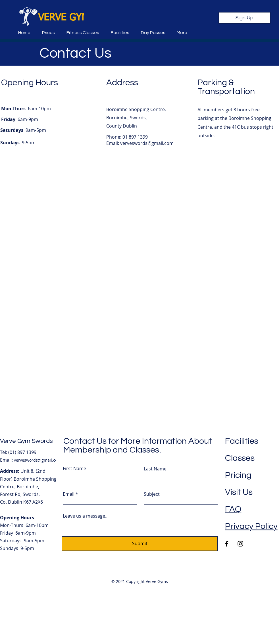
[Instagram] (240, 544)
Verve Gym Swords (26, 441)
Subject (152, 494)
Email (69, 494)
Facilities (242, 441)
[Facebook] (227, 544)
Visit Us (239, 492)
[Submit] (140, 544)
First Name (74, 468)
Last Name (155, 469)
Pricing (238, 475)
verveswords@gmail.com (147, 143)
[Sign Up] (244, 18)
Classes (240, 458)
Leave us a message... (86, 516)
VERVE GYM (63, 18)
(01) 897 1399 (22, 452)
